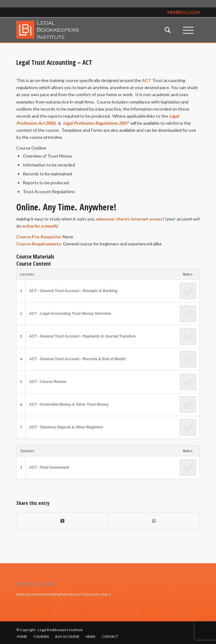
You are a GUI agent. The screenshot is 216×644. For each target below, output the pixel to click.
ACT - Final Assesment (49, 467)
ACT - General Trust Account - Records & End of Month (77, 359)
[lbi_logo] (90, 30)
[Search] (168, 30)
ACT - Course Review (48, 382)
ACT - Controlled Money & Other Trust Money (69, 404)
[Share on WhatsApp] (154, 521)
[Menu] (188, 30)
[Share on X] (62, 521)
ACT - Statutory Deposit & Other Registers (66, 427)
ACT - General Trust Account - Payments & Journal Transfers (82, 336)
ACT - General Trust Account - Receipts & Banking (73, 291)
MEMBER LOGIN (184, 12)
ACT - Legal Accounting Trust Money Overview (70, 314)
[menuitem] (168, 30)
